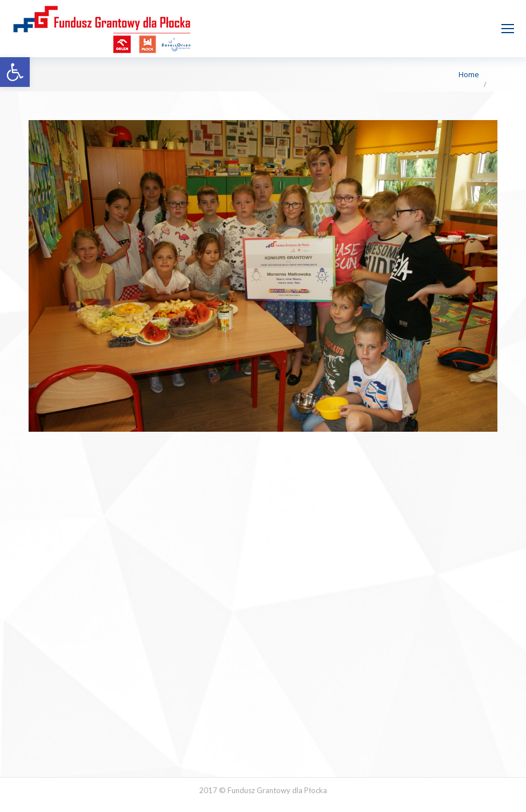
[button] (15, 72)
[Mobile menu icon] (508, 29)
